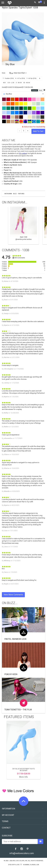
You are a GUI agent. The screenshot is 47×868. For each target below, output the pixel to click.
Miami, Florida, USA (32, 865)
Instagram (8, 194)
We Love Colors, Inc (20, 861)
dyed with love (14, 865)
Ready (41, 90)
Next (44, 226)
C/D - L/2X (11, 83)
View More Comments (13, 595)
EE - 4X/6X (27, 83)
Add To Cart (38, 131)
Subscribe (7, 836)
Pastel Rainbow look (15, 639)
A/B (4, 83)
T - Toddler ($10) (8, 78)
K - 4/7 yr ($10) (20, 78)
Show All (35, 90)
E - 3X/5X (19, 83)
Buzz (15, 194)
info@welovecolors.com (22, 853)
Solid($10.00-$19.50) (9, 87)
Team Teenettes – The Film (18, 710)
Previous (3, 226)
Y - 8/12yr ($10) (31, 78)
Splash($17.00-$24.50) (25, 87)
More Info (23, 777)
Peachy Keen (11, 674)
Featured (21, 194)
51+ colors (23, 153)
